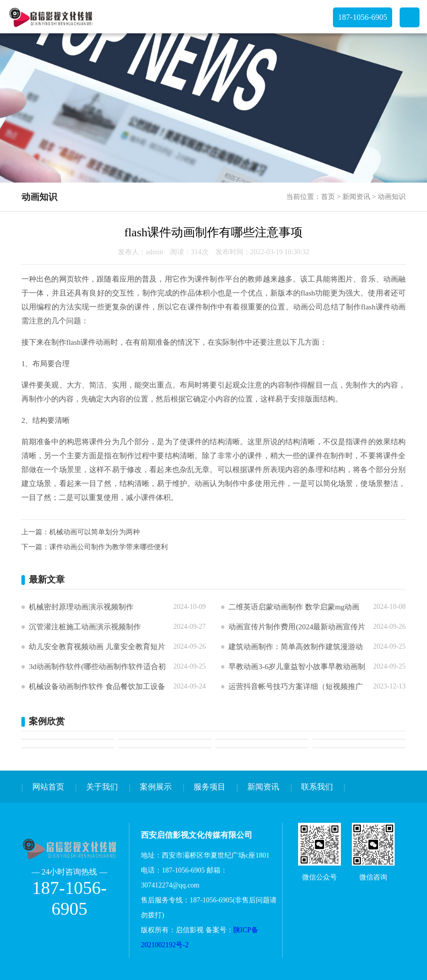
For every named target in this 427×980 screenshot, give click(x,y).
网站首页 (48, 787)
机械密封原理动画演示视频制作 (81, 607)
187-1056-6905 (363, 17)
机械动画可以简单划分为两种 (95, 532)
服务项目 (210, 787)
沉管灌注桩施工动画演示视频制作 (85, 627)
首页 (328, 197)
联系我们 (317, 787)
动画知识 (392, 197)
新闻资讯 (356, 197)
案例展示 (156, 787)
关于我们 (102, 787)
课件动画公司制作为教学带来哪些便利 (108, 547)
